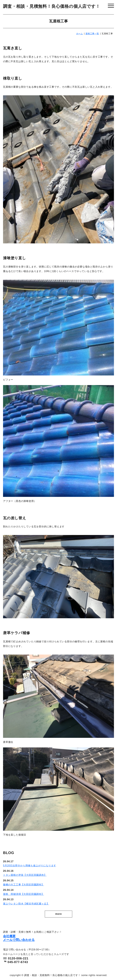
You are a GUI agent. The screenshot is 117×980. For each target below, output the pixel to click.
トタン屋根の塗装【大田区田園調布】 (25, 875)
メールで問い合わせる (19, 940)
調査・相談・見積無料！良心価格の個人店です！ (52, 6)
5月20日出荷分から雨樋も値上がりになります (30, 866)
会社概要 (9, 936)
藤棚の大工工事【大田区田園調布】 (24, 885)
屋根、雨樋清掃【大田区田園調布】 (24, 894)
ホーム (80, 34)
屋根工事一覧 (92, 34)
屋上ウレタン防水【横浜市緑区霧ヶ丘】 (26, 904)
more (58, 914)
